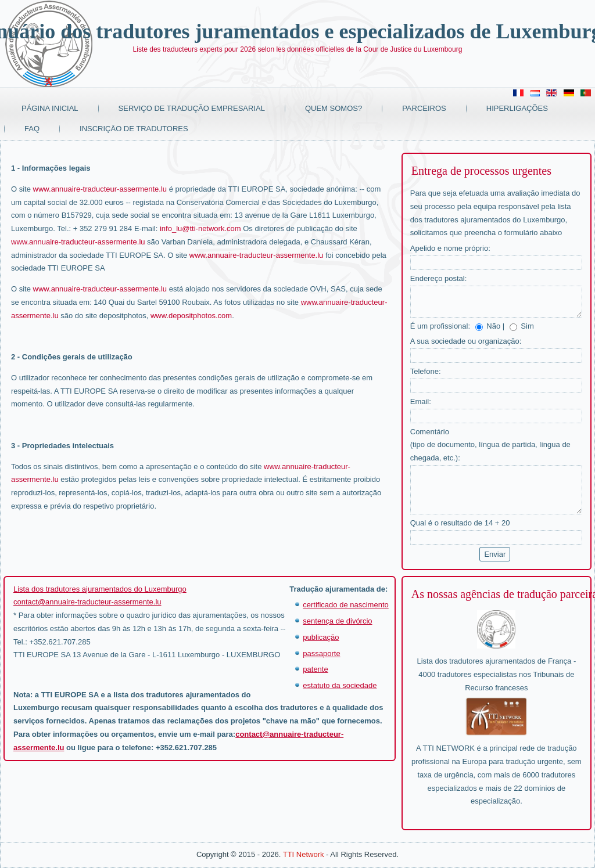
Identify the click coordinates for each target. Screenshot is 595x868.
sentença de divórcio (337, 621)
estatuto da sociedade (340, 685)
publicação (321, 637)
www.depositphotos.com (191, 316)
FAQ (32, 129)
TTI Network (304, 854)
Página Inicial (50, 108)
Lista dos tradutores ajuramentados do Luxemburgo (100, 589)
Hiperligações (517, 108)
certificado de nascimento (345, 605)
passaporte (321, 653)
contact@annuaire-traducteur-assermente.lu (87, 602)
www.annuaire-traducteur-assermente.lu (100, 189)
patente (315, 669)
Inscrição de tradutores (134, 129)
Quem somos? (334, 108)
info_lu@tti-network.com (200, 228)
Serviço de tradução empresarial (192, 108)
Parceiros (424, 108)
